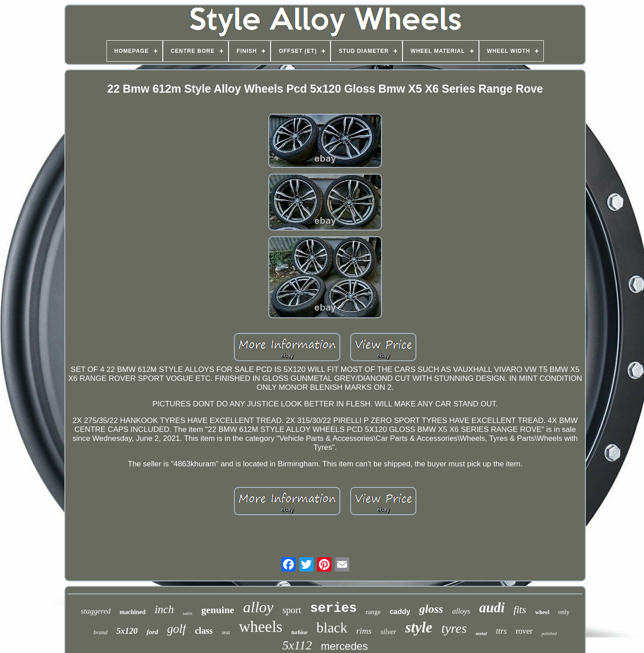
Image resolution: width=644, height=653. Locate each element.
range (373, 612)
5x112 (297, 645)
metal (481, 633)
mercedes (344, 646)
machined (132, 612)
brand (100, 632)
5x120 (127, 631)
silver (389, 632)
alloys (461, 611)
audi (492, 608)
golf (177, 629)
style (419, 627)
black (332, 627)
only (564, 612)
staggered (96, 611)
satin (188, 613)
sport (292, 610)
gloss (431, 609)
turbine (299, 632)
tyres (454, 628)
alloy (258, 607)
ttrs (501, 631)
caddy (400, 612)
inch (164, 609)
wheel (542, 612)
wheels (261, 627)
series (333, 608)
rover (524, 631)
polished (549, 634)
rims (364, 631)
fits (520, 610)
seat (226, 632)
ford (153, 632)
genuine (218, 610)
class (204, 631)
